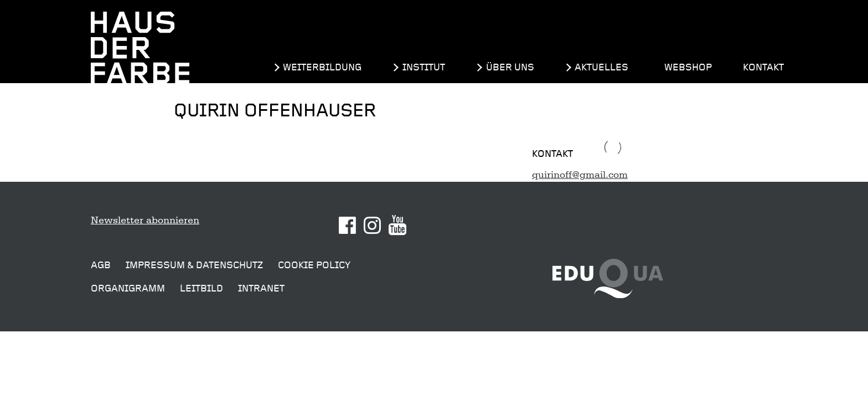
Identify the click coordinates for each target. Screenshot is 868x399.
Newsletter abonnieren (145, 220)
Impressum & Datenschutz (194, 265)
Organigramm (128, 288)
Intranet (261, 288)
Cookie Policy (314, 265)
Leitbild (201, 288)
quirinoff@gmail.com (580, 175)
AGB (101, 265)
